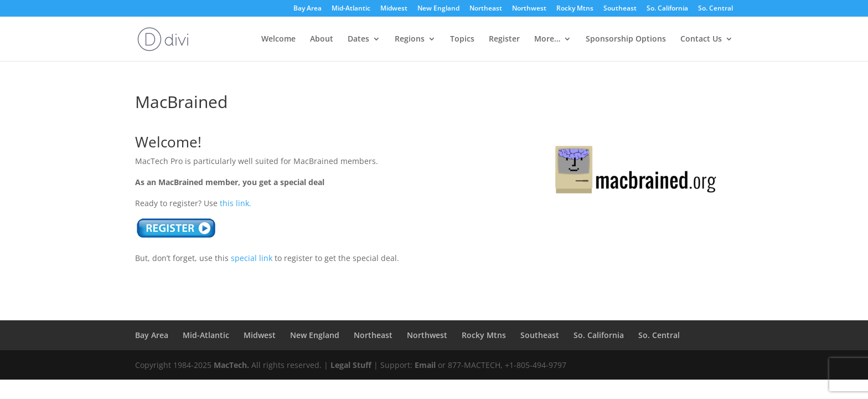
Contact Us (701, 39)
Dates (358, 39)
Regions (410, 39)
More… (547, 39)
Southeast (620, 9)
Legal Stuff (351, 365)
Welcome (278, 39)
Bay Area (308, 9)
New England (438, 9)
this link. (236, 203)
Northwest (529, 9)
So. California (667, 9)
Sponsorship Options (626, 39)
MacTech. (231, 365)
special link (252, 258)
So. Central (715, 9)
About (322, 39)
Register (504, 39)
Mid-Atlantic (351, 9)
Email (425, 365)
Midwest (394, 9)
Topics (462, 39)
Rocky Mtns (575, 9)
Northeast (486, 9)
